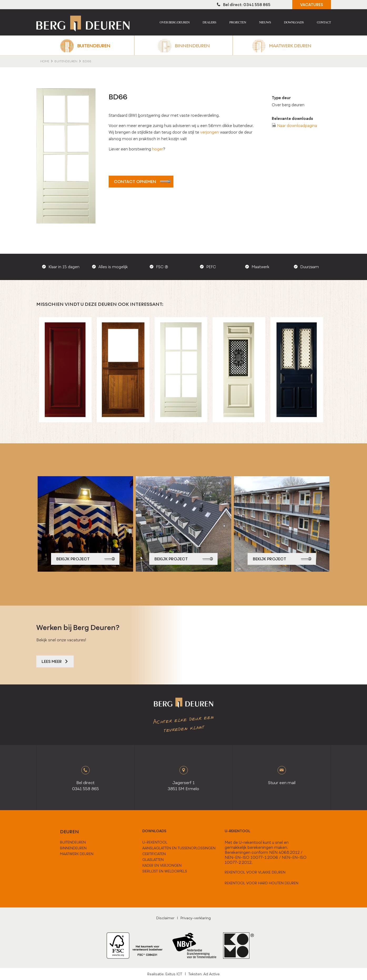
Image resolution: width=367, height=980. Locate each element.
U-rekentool (238, 831)
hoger (158, 149)
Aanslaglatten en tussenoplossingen (179, 848)
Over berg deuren (175, 22)
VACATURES (312, 5)
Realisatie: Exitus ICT (165, 974)
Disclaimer (165, 918)
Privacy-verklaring (196, 918)
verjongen (210, 132)
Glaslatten (153, 860)
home (45, 61)
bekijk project (86, 559)
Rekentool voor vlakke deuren (255, 872)
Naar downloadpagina (297, 126)
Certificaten (154, 854)
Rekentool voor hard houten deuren (262, 883)
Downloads (294, 22)
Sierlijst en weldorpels (165, 871)
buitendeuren (73, 842)
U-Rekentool (155, 842)
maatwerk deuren (77, 854)
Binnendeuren (192, 46)
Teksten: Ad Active (204, 974)
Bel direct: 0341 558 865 (244, 5)
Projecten (238, 22)
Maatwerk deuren (290, 46)
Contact (324, 22)
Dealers (209, 22)
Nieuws (265, 22)
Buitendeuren (94, 46)
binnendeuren (73, 848)
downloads (154, 831)
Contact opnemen (142, 182)
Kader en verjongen (162, 865)
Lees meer (55, 661)
